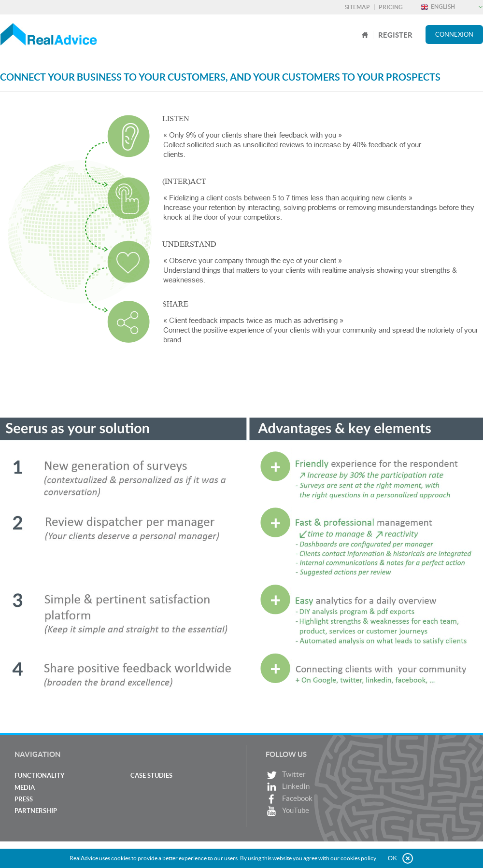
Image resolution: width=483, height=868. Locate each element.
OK (392, 858)
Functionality (40, 776)
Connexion (454, 35)
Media (25, 788)
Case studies (151, 776)
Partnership (36, 811)
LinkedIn (288, 787)
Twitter (286, 775)
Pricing (391, 7)
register (395, 35)
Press (24, 799)
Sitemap (357, 7)
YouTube (287, 811)
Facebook (289, 799)
